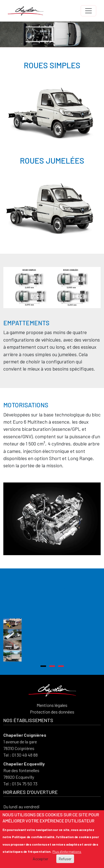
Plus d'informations (67, 851)
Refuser (65, 859)
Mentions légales (52, 739)
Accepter (40, 859)
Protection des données (52, 746)
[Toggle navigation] (88, 11)
